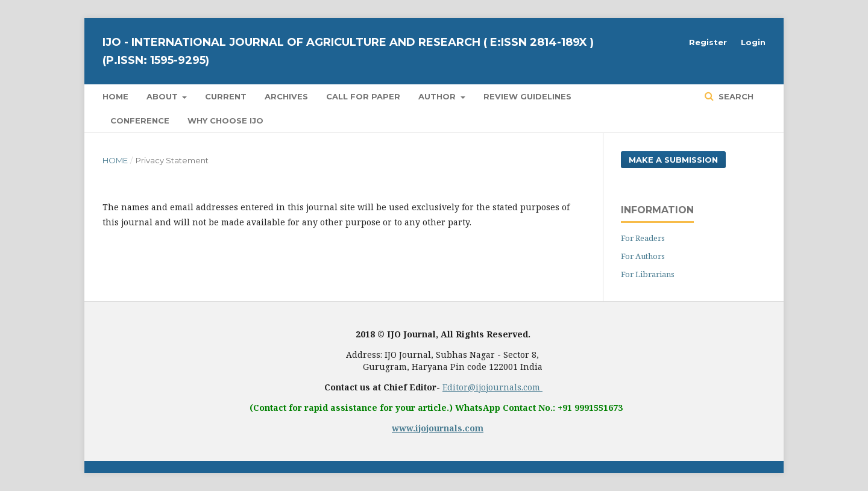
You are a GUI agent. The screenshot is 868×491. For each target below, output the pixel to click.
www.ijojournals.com (438, 428)
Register (708, 42)
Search (735, 96)
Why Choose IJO (225, 120)
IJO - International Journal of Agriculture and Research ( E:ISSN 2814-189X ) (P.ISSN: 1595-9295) (348, 51)
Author (438, 96)
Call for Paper (363, 96)
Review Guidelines (527, 96)
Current (226, 96)
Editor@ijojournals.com (492, 387)
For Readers (643, 238)
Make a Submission (673, 160)
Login (753, 42)
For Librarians (648, 274)
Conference (140, 120)
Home (115, 96)
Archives (286, 96)
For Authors (643, 256)
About (163, 96)
